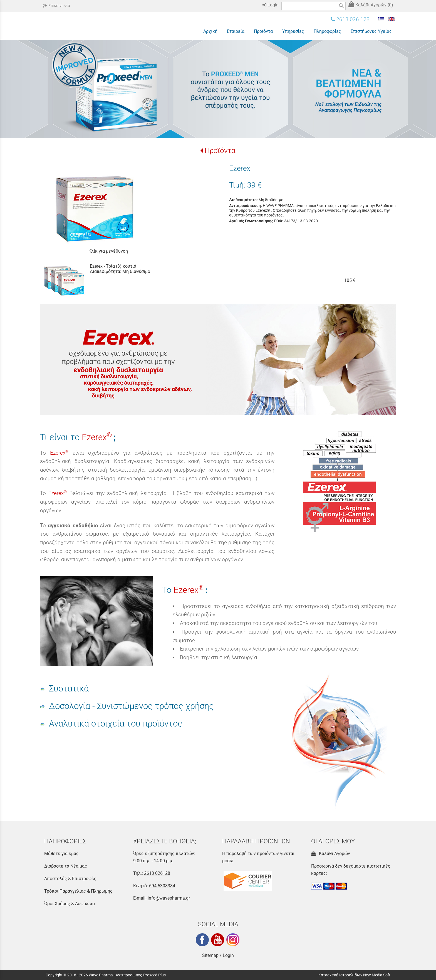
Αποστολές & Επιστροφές (70, 879)
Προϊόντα (220, 151)
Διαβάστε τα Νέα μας (66, 866)
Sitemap (210, 955)
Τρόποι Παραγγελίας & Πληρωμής (78, 891)
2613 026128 (157, 873)
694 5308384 (162, 886)
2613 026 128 (350, 19)
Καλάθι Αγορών (331, 854)
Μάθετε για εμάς (61, 854)
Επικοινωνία (56, 6)
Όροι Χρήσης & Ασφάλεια (70, 904)
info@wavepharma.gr (169, 898)
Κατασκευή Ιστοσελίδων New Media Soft (354, 975)
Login (271, 5)
